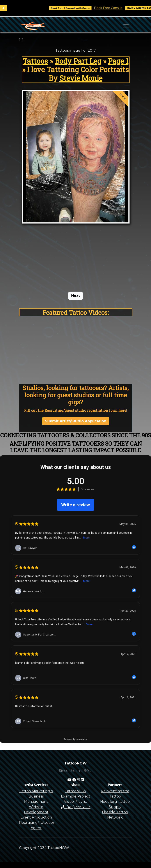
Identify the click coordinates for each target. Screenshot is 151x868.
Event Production (36, 817)
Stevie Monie (81, 78)
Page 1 (118, 61)
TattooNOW (75, 791)
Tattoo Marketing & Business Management (36, 796)
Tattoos (35, 61)
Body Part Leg (78, 61)
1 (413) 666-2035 (76, 807)
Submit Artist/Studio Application (76, 421)
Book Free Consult (112, 8)
